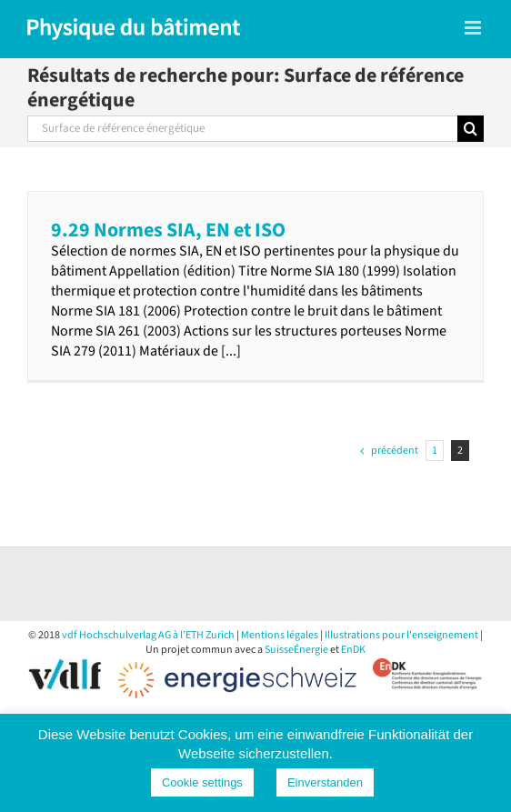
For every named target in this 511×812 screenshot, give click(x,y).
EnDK (353, 650)
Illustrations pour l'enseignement (401, 635)
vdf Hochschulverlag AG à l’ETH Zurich (148, 635)
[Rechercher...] (242, 129)
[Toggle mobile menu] (474, 28)
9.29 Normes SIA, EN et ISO (168, 230)
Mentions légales (280, 635)
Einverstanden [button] (325, 782)
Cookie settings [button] (202, 782)
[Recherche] (471, 129)
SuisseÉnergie (296, 650)
